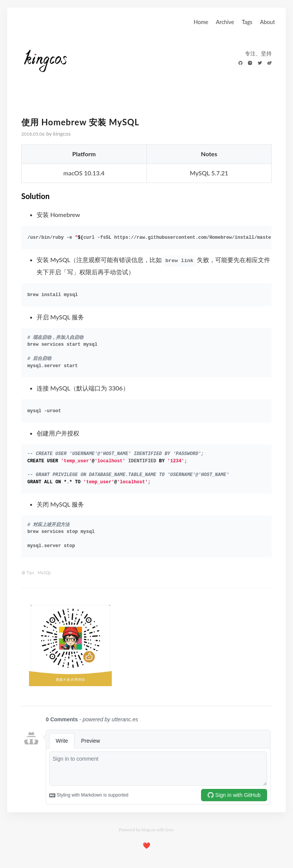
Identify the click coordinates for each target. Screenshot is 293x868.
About (267, 22)
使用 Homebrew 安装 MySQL (80, 122)
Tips (31, 572)
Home (201, 22)
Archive (225, 22)
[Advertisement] (196, 645)
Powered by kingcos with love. (146, 830)
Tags (247, 22)
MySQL (44, 572)
